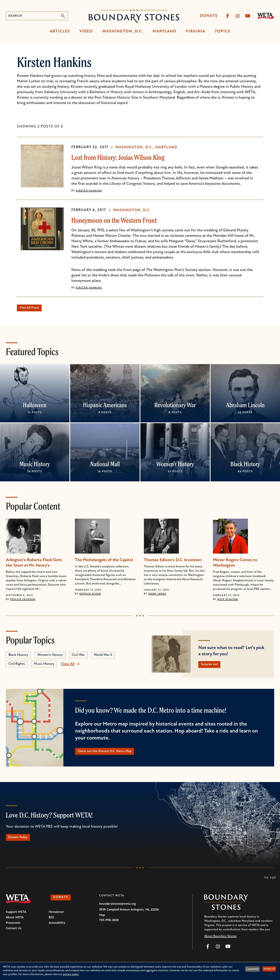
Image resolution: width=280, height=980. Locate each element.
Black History (245, 466)
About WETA (15, 924)
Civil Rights (17, 666)
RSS (51, 924)
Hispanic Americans (105, 407)
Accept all (269, 969)
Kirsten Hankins (89, 191)
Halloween (35, 407)
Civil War (78, 657)
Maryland (164, 31)
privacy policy (71, 974)
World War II (103, 657)
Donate (209, 16)
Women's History (175, 466)
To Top (270, 885)
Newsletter (56, 919)
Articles (60, 31)
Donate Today (21, 843)
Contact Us (14, 935)
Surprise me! (213, 667)
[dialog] (140, 971)
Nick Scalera (228, 601)
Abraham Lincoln (245, 407)
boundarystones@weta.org (117, 911)
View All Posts (33, 309)
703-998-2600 (109, 927)
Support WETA (16, 919)
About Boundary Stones (220, 943)
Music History (35, 466)
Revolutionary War (175, 407)
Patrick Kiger (90, 596)
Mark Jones (157, 596)
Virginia (196, 31)
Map (102, 922)
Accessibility (57, 930)
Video (86, 31)
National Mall (105, 466)
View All (68, 666)
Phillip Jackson (23, 601)
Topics (223, 31)
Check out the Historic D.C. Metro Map (112, 756)
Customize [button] (252, 969)
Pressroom (13, 930)
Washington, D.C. (123, 31)
